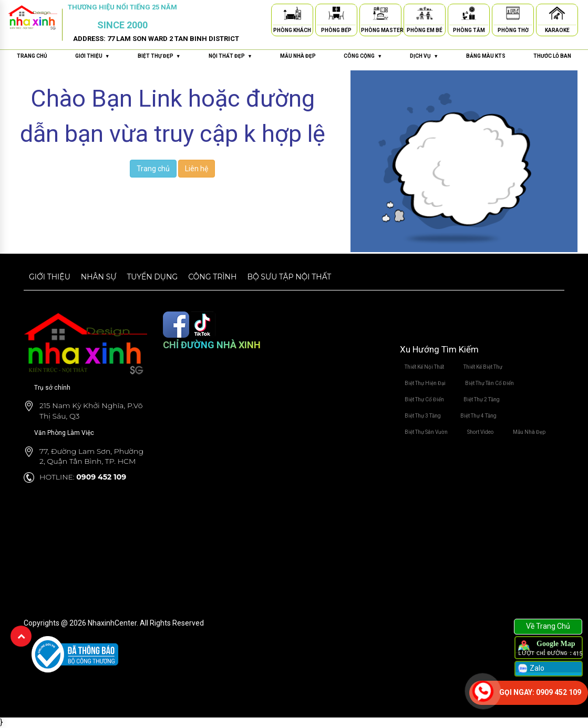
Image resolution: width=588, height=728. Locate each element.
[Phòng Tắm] (469, 15)
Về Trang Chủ (548, 626)
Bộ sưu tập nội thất (289, 277)
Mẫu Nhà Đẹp (529, 432)
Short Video (480, 432)
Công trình (212, 277)
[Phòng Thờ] (513, 15)
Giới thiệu (50, 277)
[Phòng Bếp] (336, 15)
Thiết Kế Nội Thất (424, 367)
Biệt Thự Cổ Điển (424, 399)
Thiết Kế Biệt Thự (483, 367)
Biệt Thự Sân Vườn (426, 432)
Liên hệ (197, 169)
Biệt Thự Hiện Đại (425, 383)
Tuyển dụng (152, 277)
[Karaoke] (557, 15)
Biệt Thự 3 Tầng (423, 416)
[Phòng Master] (380, 15)
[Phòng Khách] (292, 15)
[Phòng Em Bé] (425, 15)
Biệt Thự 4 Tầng (478, 416)
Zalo (530, 669)
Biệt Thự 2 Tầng (482, 399)
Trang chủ (32, 56)
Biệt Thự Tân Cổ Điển (489, 383)
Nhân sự (99, 277)
